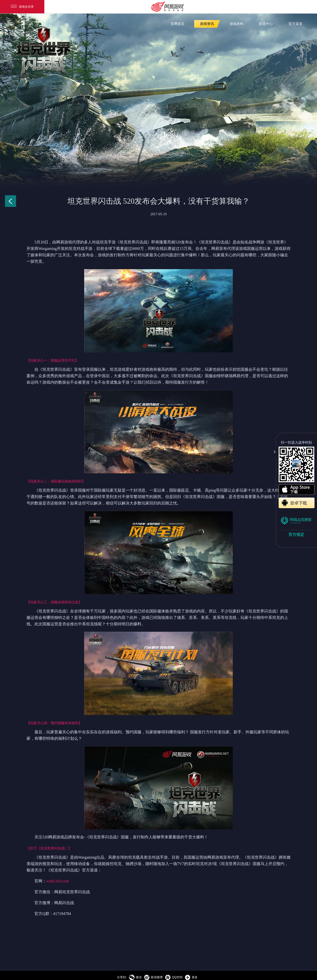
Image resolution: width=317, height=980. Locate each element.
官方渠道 (295, 24)
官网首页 (178, 24)
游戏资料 (237, 24)
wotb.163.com (58, 881)
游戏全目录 (22, 7)
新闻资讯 (207, 24)
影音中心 (266, 24)
